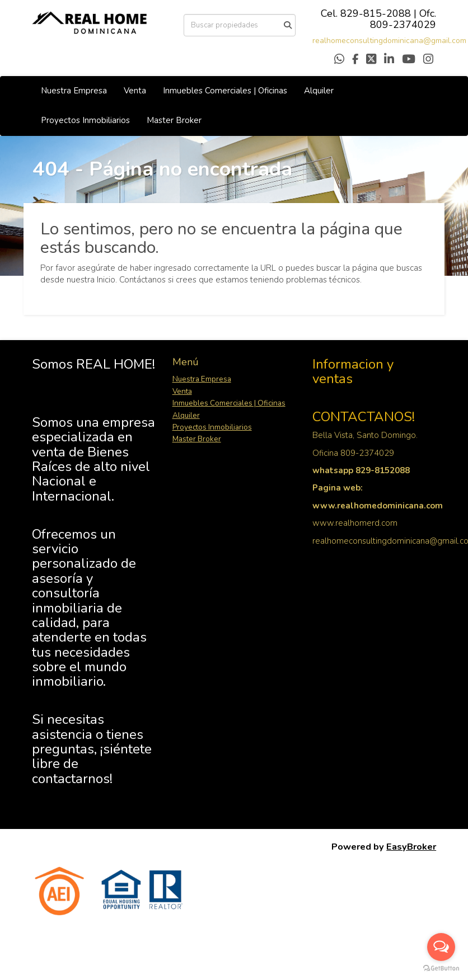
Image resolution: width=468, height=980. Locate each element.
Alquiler (319, 91)
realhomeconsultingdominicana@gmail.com (389, 41)
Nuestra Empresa (74, 91)
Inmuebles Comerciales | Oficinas (225, 91)
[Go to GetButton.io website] (441, 969)
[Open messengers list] (441, 947)
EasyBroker (411, 847)
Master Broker (174, 120)
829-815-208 (373, 13)
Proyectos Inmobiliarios (85, 120)
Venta (135, 91)
